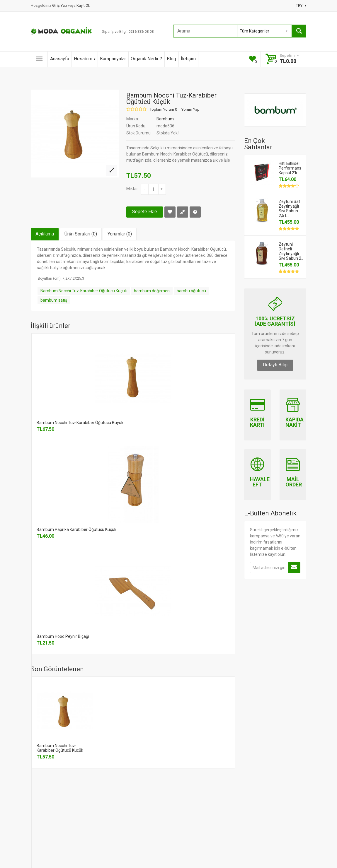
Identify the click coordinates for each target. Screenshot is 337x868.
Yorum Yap (190, 110)
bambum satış (54, 300)
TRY (301, 5)
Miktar (132, 189)
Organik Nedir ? (146, 59)
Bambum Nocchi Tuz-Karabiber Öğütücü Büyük (80, 423)
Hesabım (85, 59)
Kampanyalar (113, 59)
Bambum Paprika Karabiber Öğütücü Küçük (76, 529)
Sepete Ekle (145, 212)
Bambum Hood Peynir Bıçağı (63, 636)
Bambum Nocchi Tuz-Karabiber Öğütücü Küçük (84, 291)
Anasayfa (60, 59)
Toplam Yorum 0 (163, 110)
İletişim (188, 59)
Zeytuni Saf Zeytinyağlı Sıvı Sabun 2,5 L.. (290, 209)
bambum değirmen (152, 291)
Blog (171, 59)
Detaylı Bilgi (275, 365)
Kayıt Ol (83, 5)
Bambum (165, 119)
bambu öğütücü (191, 291)
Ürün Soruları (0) (81, 234)
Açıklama (45, 234)
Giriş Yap (60, 5)
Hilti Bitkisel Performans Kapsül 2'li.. (290, 168)
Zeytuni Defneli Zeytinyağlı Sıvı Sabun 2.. (291, 251)
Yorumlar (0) (120, 234)
